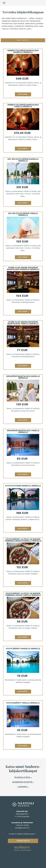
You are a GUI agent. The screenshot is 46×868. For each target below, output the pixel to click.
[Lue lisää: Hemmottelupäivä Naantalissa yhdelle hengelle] (23, 149)
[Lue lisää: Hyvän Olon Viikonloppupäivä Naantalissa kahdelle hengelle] (23, 312)
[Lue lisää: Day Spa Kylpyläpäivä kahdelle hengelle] (23, 203)
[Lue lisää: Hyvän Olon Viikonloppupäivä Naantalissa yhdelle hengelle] (23, 366)
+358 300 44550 (22, 825)
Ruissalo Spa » (23, 777)
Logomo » (23, 787)
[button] (23, 40)
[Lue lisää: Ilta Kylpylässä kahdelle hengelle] (23, 529)
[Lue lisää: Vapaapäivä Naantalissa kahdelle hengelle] (23, 420)
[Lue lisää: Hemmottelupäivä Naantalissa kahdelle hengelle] (23, 94)
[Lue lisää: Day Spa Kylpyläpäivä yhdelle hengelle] (23, 257)
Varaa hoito (23, 841)
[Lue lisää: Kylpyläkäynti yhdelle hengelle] (23, 746)
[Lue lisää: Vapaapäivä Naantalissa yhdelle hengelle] (23, 474)
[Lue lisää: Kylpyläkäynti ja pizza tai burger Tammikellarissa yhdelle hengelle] (23, 637)
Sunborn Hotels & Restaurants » (22, 834)
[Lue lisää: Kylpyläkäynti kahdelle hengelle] (23, 692)
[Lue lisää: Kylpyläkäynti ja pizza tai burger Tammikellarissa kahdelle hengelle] (23, 583)
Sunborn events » (23, 782)
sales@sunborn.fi (22, 828)
